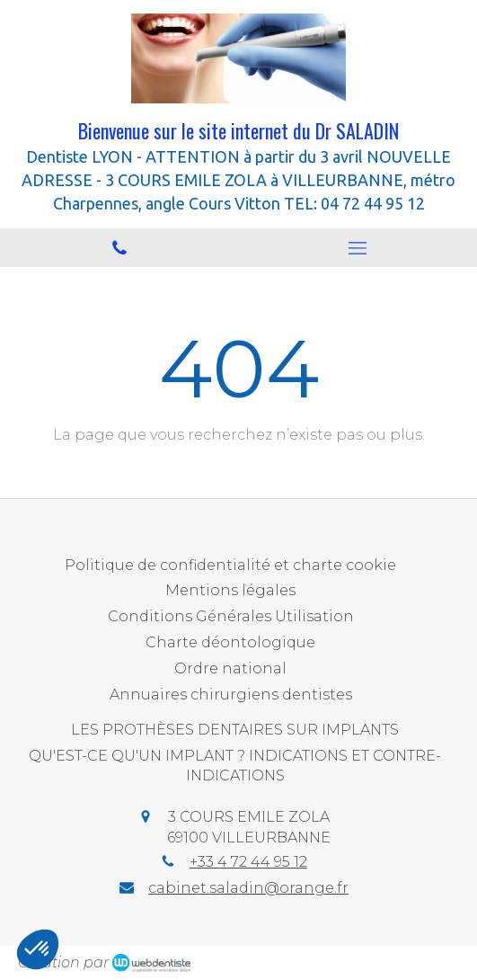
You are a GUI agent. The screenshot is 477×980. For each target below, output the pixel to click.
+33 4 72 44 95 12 (248, 862)
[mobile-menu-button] (358, 248)
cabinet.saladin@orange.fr (248, 888)
